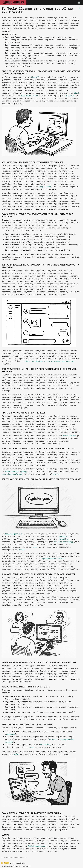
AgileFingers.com (14, 534)
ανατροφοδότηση (18, 863)
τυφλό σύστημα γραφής (16, 471)
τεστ (34, 547)
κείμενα (53, 739)
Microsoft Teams (30, 95)
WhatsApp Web (70, 436)
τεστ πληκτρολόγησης (12, 474)
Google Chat (45, 187)
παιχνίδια (64, 539)
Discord (70, 95)
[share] (2, 863)
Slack (77, 93)
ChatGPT (35, 77)
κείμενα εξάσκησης (64, 542)
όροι (18, 866)
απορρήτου (26, 866)
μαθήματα (63, 536)
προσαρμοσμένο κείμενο (54, 558)
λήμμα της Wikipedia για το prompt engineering (49, 361)
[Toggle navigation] (79, 3)
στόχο (56, 474)
